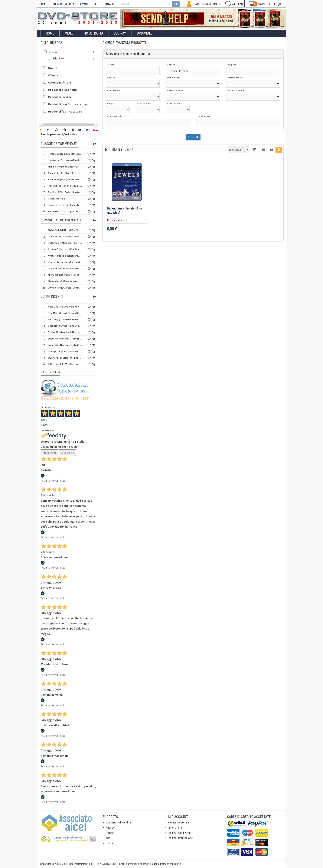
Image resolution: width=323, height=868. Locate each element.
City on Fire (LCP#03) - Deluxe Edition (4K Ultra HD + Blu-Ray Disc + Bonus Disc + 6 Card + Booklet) (65, 288)
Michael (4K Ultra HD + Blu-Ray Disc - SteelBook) (65, 275)
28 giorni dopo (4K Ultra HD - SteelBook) (65, 268)
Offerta (53, 75)
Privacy (110, 828)
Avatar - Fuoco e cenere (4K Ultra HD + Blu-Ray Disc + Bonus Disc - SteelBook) (65, 256)
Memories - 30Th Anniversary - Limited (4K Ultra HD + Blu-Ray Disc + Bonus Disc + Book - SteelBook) (65, 281)
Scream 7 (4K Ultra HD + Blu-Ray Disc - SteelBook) (65, 249)
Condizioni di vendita (118, 822)
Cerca (193, 137)
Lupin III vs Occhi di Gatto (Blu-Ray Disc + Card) (65, 339)
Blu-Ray (120, 33)
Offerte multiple (60, 82)
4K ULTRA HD (94, 33)
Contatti (110, 843)
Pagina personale (178, 822)
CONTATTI (108, 4)
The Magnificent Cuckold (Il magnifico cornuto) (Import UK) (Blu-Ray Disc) (65, 313)
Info (108, 838)
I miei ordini (175, 828)
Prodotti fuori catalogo (65, 111)
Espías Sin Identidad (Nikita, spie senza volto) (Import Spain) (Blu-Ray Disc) (65, 332)
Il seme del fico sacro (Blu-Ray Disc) (65, 160)
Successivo (67, 453)
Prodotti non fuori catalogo (68, 104)
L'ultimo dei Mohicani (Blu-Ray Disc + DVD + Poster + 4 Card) (65, 243)
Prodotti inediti (60, 97)
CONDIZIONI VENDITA (62, 4)
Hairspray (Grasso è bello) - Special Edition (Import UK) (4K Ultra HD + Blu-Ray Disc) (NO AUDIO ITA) (65, 319)
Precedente (49, 453)
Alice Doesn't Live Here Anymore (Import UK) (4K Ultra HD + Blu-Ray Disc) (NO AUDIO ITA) (65, 307)
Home (50, 33)
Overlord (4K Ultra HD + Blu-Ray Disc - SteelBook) (65, 358)
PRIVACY (84, 4)
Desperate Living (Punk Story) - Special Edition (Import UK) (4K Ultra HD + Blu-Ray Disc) (65, 326)
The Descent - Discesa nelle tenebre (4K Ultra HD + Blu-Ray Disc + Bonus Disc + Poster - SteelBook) (65, 236)
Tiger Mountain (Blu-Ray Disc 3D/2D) (65, 154)
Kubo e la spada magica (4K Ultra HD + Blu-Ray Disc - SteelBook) (65, 211)
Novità (53, 68)
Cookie (110, 833)
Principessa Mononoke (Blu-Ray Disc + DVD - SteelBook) (65, 186)
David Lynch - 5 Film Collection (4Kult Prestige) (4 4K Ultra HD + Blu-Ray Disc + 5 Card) (65, 205)
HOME (43, 4)
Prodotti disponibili (62, 90)
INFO (96, 4)
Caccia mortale (56, 199)
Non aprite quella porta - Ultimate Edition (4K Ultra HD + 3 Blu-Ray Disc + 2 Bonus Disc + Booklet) (65, 351)
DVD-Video (145, 33)
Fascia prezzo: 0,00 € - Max (59, 134)
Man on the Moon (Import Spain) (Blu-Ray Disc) (65, 167)
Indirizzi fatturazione (180, 838)
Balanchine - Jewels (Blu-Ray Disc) (125, 211)
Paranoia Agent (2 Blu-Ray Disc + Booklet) (65, 179)
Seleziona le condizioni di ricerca (128, 54)
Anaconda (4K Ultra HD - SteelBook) (65, 173)
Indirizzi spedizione (180, 833)
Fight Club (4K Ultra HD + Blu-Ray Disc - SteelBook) (65, 230)
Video (69, 33)
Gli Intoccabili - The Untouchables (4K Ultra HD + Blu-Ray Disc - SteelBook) (65, 364)
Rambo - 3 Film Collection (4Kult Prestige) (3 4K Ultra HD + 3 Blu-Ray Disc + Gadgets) (65, 192)
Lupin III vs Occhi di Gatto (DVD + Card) (65, 345)
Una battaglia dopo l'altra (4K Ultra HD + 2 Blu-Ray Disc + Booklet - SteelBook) (65, 262)
